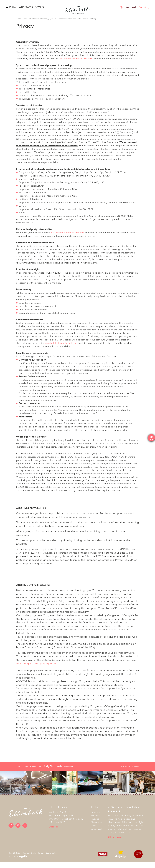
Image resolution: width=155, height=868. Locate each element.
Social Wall (97, 835)
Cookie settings (52, 859)
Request (131, 7)
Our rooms (26, 7)
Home (18, 25)
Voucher (95, 822)
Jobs (93, 832)
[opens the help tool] (151, 438)
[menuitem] (97, 818)
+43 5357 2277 (57, 828)
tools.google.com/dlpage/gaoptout (37, 670)
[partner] (102, 861)
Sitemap (26, 859)
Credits (34, 859)
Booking (144, 7)
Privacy (41, 859)
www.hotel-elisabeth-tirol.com (76, 65)
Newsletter (97, 828)
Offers (40, 7)
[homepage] (77, 14)
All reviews (115, 844)
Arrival (54, 833)
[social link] (11, 831)
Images (95, 825)
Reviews (95, 818)
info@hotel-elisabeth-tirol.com (66, 825)
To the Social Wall (130, 773)
